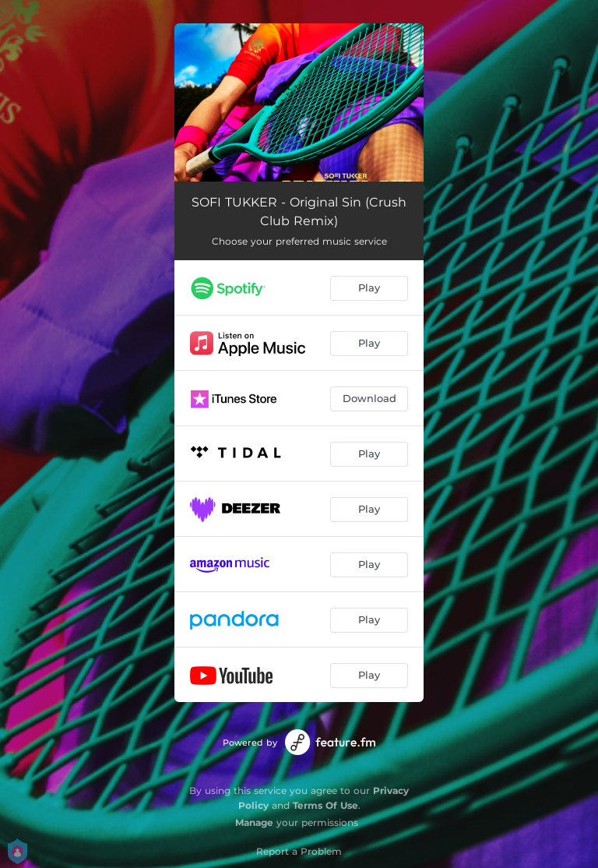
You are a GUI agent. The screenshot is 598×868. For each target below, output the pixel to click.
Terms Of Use (325, 805)
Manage (254, 822)
